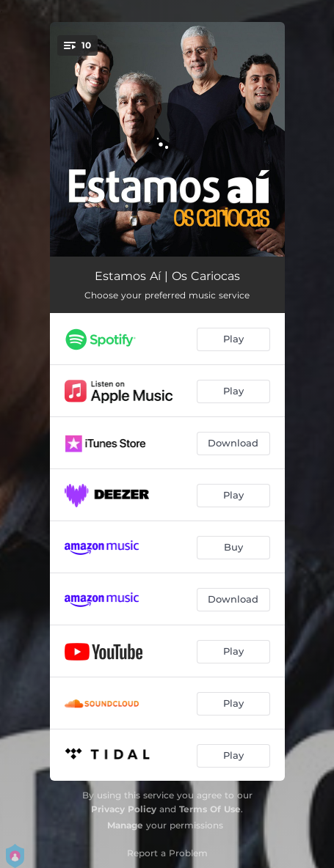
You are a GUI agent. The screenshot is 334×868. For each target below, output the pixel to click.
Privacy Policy (124, 809)
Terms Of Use (210, 809)
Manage (125, 825)
